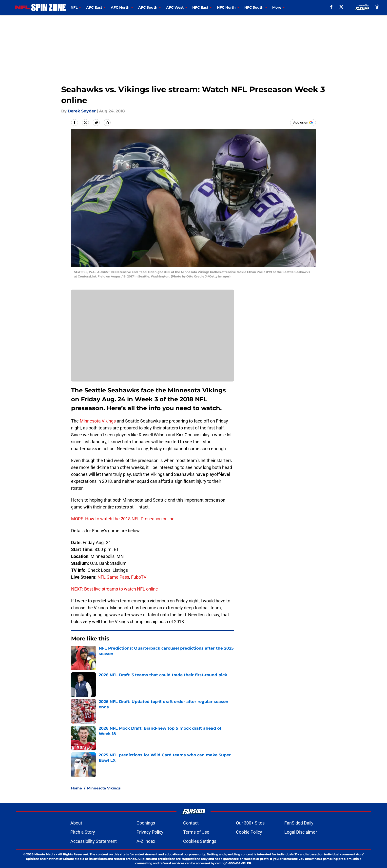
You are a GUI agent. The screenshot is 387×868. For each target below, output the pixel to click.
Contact (191, 823)
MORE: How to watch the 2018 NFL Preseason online (123, 519)
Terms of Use (196, 832)
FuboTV (139, 577)
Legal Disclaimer (301, 832)
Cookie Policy (249, 832)
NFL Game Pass (113, 577)
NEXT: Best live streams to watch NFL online (115, 589)
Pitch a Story (83, 832)
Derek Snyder (82, 111)
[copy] (107, 123)
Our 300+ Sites (250, 823)
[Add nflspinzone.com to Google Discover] (303, 123)
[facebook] (331, 7)
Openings (146, 823)
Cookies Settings (200, 841)
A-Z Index (146, 841)
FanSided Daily (299, 823)
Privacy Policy (150, 832)
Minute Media (45, 854)
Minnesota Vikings (98, 421)
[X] (341, 7)
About (76, 823)
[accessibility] (377, 7)
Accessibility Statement (94, 841)
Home (77, 788)
